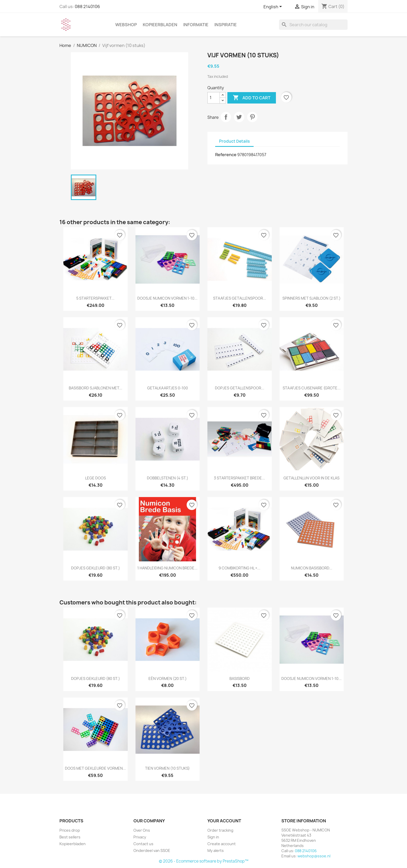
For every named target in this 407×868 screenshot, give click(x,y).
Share (226, 117)
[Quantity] (214, 98)
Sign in (213, 837)
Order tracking (220, 830)
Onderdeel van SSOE (152, 850)
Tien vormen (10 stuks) (167, 768)
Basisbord (240, 678)
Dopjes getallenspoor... (240, 388)
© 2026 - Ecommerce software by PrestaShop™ (204, 861)
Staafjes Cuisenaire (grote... (312, 388)
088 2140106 (87, 6)
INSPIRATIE (226, 25)
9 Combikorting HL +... (239, 568)
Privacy (140, 837)
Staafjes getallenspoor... (240, 298)
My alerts (216, 850)
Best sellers (70, 837)
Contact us (143, 844)
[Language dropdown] (274, 7)
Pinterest (252, 117)
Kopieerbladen (160, 25)
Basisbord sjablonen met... (96, 388)
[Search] (313, 25)
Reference (226, 155)
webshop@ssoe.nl (314, 856)
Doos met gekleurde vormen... (95, 768)
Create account (222, 844)
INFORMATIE (196, 25)
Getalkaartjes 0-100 (168, 388)
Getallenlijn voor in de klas (311, 478)
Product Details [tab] (234, 141)
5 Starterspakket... (95, 298)
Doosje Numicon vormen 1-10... (167, 298)
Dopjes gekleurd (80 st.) (96, 568)
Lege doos (96, 478)
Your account (224, 821)
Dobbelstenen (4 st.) (168, 478)
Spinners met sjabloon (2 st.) (311, 298)
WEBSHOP (126, 25)
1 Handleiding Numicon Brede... (167, 568)
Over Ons (142, 830)
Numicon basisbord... (312, 568)
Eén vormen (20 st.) (168, 678)
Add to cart (252, 98)
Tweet (239, 117)
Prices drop (70, 830)
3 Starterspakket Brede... (239, 478)
